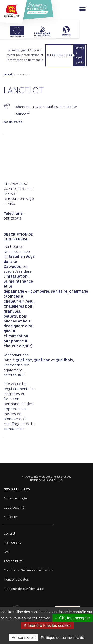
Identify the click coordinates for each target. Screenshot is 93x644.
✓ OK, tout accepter (72, 618)
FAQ (7, 552)
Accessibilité (13, 561)
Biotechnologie (15, 499)
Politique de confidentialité (24, 589)
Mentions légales (16, 580)
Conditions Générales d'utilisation (29, 570)
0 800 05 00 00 (60, 55)
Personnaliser (24, 637)
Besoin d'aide (13, 122)
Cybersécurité (14, 508)
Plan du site (13, 543)
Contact (10, 534)
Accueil (8, 75)
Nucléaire (10, 517)
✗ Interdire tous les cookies (47, 625)
